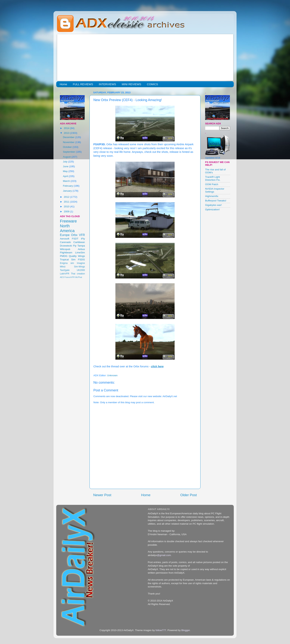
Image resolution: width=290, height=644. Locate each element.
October (68, 147)
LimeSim (80, 253)
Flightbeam (66, 253)
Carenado (65, 242)
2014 (67, 128)
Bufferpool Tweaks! (216, 201)
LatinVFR (65, 274)
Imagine (81, 263)
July (65, 162)
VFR (82, 235)
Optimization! (212, 209)
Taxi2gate (65, 270)
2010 (67, 207)
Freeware (68, 221)
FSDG (81, 260)
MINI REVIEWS (131, 84)
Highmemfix (212, 196)
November (69, 142)
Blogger (186, 630)
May (66, 171)
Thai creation (78, 274)
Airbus (81, 249)
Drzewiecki (66, 246)
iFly (83, 239)
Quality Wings (77, 256)
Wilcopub (65, 249)
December (69, 137)
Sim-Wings (79, 267)
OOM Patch (212, 184)
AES (62, 277)
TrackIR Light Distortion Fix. (213, 178)
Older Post (189, 495)
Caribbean (79, 242)
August (67, 157)
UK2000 (81, 270)
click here (157, 366)
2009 (67, 211)
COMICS (152, 84)
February (68, 186)
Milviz (63, 267)
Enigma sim (67, 263)
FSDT (75, 239)
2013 (67, 133)
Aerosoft (65, 239)
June (66, 166)
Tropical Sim (68, 260)
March (67, 181)
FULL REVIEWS (83, 84)
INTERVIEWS (107, 84)
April (66, 176)
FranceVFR (70, 277)
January (68, 191)
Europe (65, 235)
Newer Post (102, 495)
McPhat (79, 277)
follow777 (161, 630)
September (69, 152)
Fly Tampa (79, 246)
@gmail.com (164, 555)
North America (67, 228)
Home (63, 84)
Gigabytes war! (213, 205)
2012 (67, 197)
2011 (67, 202)
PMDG (64, 256)
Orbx (74, 235)
